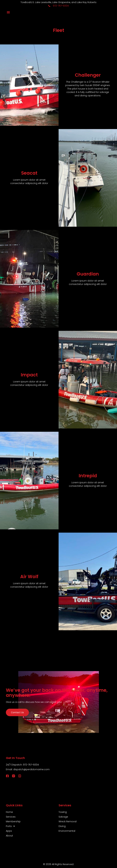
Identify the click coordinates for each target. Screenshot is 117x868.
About (9, 836)
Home (9, 812)
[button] (8, 12)
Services (11, 817)
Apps (9, 831)
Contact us (17, 712)
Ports (10, 826)
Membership (13, 821)
